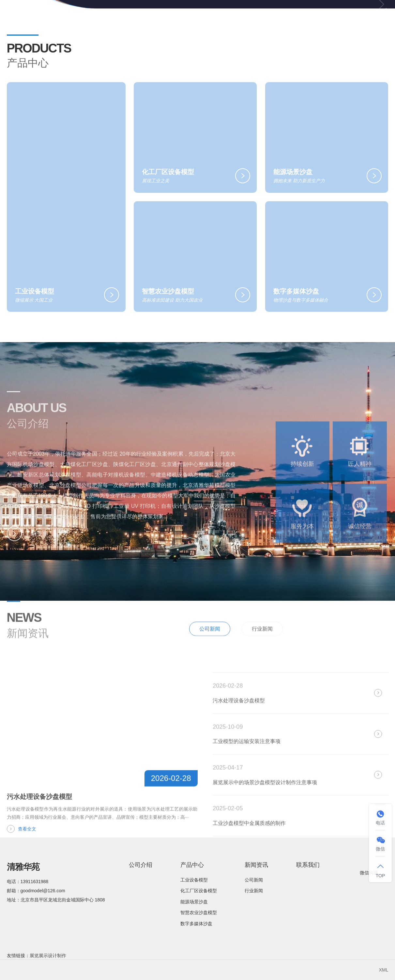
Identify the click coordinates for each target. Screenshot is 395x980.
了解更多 (28, 542)
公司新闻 (210, 646)
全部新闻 (371, 645)
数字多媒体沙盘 (196, 924)
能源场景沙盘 (194, 902)
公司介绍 (191, 16)
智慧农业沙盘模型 (199, 912)
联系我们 (340, 16)
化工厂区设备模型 (199, 891)
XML (384, 970)
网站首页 (144, 16)
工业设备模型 (194, 880)
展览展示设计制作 (48, 956)
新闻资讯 (291, 16)
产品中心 (240, 16)
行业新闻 (262, 646)
